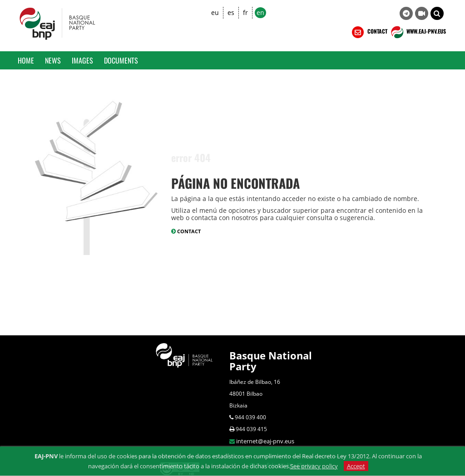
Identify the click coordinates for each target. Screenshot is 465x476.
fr (245, 12)
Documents (121, 60)
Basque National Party (271, 361)
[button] (437, 13)
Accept (356, 466)
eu (215, 12)
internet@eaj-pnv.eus (265, 441)
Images (82, 60)
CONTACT (369, 32)
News (53, 60)
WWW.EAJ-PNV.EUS (418, 32)
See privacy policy (314, 466)
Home (26, 60)
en (260, 12)
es (231, 12)
